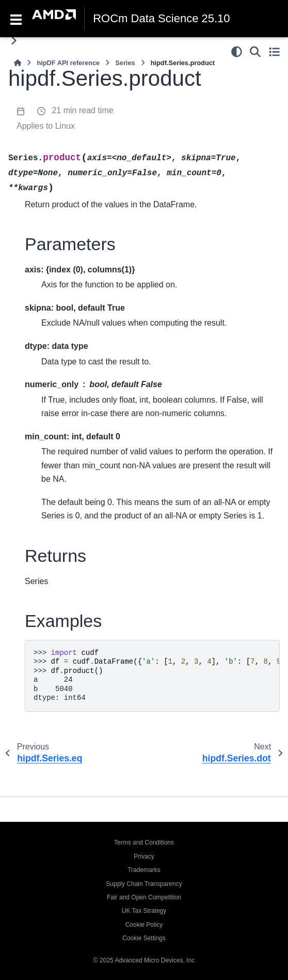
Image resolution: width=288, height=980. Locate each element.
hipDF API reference (68, 63)
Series (125, 63)
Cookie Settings (144, 938)
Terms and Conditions (144, 843)
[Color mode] (237, 52)
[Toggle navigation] (16, 19)
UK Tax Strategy (144, 911)
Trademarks (144, 870)
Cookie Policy (144, 925)
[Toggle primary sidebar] (14, 41)
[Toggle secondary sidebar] (274, 52)
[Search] (255, 52)
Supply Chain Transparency (144, 884)
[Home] (18, 63)
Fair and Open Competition (144, 897)
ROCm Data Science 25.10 (161, 19)
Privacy (144, 856)
